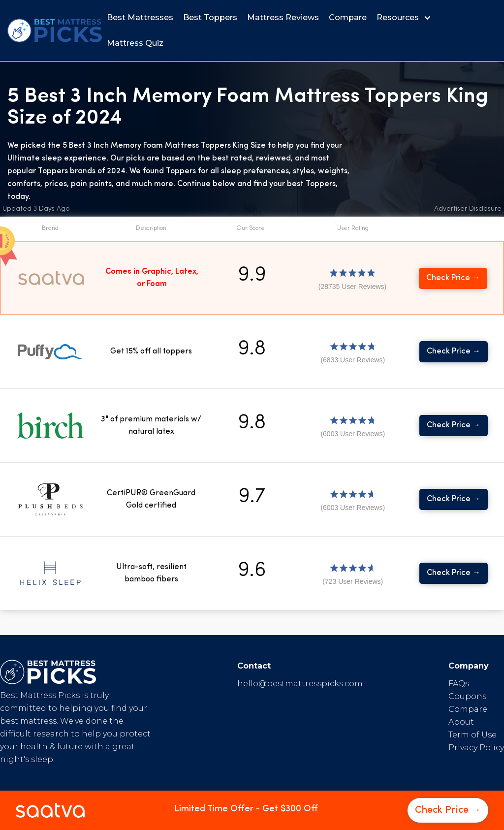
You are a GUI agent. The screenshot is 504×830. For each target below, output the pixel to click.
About (461, 722)
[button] (406, 18)
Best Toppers (210, 17)
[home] (55, 31)
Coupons (467, 696)
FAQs (459, 684)
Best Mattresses (140, 17)
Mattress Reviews (283, 17)
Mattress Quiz (135, 43)
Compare (348, 17)
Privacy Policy (476, 748)
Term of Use (472, 735)
